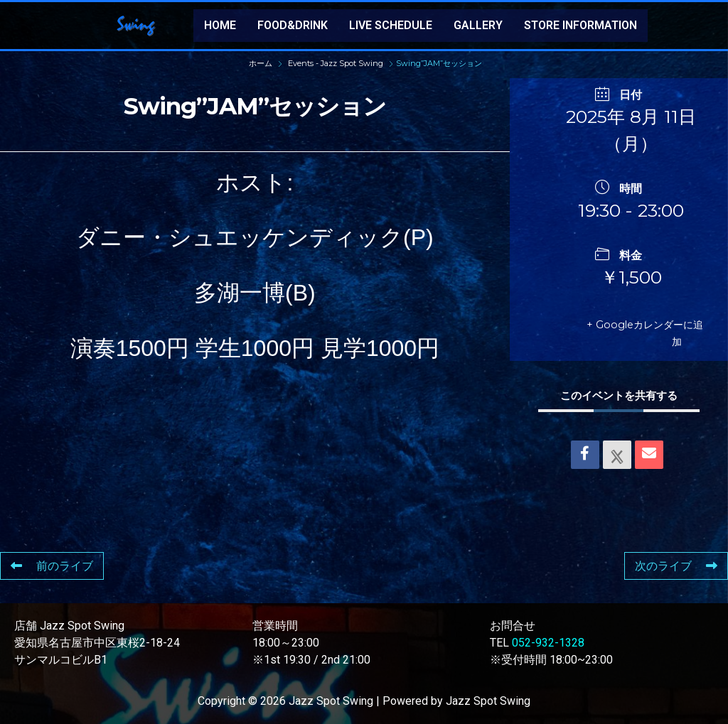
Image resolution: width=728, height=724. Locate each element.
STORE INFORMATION (580, 25)
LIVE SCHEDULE (391, 25)
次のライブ (676, 566)
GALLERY (478, 25)
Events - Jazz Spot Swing (336, 63)
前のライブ (52, 566)
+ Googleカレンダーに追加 (642, 333)
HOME (220, 25)
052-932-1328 (548, 643)
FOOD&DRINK (293, 25)
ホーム (262, 63)
